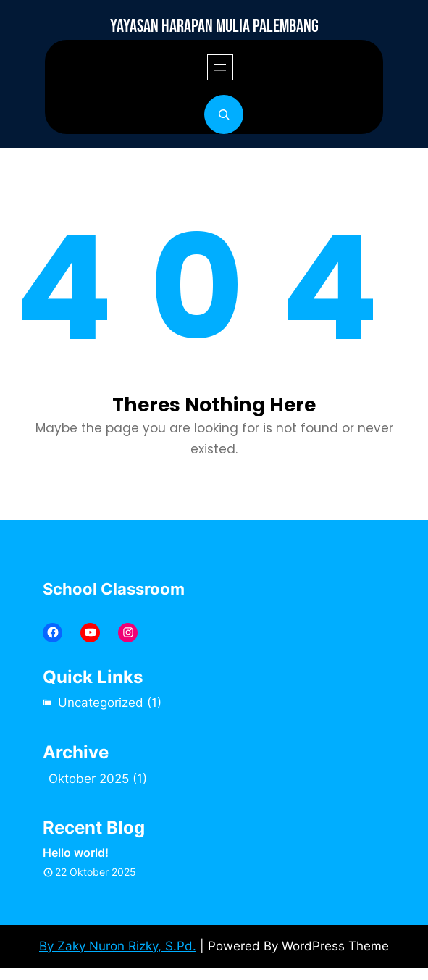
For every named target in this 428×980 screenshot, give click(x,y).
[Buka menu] (220, 67)
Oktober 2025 (89, 779)
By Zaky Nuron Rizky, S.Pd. (118, 946)
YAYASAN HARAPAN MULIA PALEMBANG (214, 26)
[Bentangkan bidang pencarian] (224, 114)
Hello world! (76, 853)
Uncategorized (101, 703)
